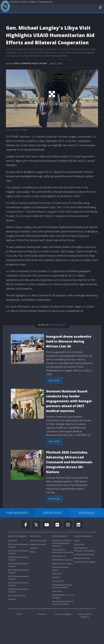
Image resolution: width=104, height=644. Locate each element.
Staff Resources (59, 536)
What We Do (35, 536)
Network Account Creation (62, 563)
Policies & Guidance (83, 536)
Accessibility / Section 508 (84, 554)
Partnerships (57, 325)
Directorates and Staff (17, 595)
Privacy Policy (79, 544)
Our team (12, 599)
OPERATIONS (52, 513)
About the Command (17, 536)
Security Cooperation (38, 541)
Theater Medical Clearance (62, 560)
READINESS (87, 513)
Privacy (77, 541)
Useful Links (57, 591)
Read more (54, 380)
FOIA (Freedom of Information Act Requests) (84, 549)
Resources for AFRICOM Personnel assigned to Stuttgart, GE (61, 543)
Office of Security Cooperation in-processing (63, 551)
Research (56, 577)
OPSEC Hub (57, 574)
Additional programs (38, 544)
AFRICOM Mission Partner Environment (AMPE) (62, 586)
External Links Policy (82, 558)
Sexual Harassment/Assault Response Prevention (63, 603)
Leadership (13, 541)
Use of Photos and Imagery (85, 562)
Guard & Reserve (59, 556)
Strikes (33, 552)
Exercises (34, 548)
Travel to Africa (58, 581)
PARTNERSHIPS (17, 513)
